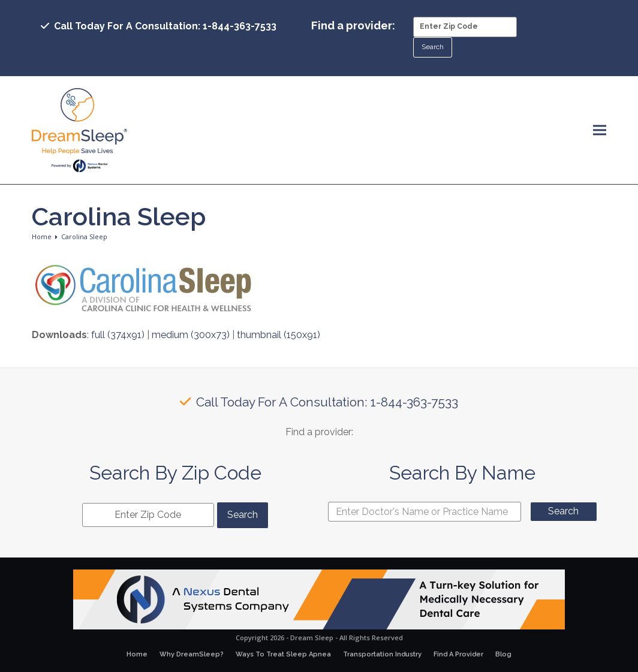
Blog (503, 654)
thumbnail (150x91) (279, 335)
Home (137, 654)
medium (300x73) (191, 335)
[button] (600, 130)
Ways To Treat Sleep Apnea (283, 654)
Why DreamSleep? (192, 654)
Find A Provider (458, 654)
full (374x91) (118, 335)
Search (563, 511)
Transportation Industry (382, 654)
